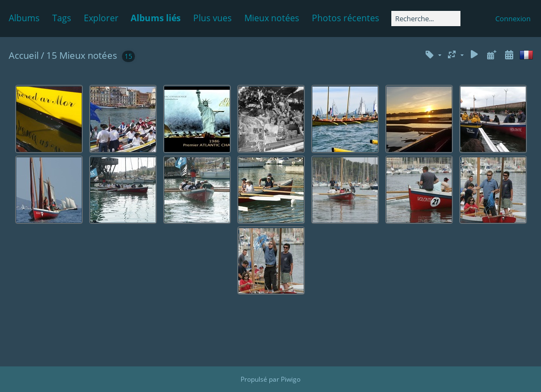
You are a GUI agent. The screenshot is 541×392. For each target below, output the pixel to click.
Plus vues (213, 18)
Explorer (101, 18)
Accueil (24, 55)
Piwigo (291, 379)
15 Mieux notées (82, 55)
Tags (62, 18)
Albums (24, 18)
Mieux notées (272, 18)
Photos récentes (346, 18)
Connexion (513, 19)
